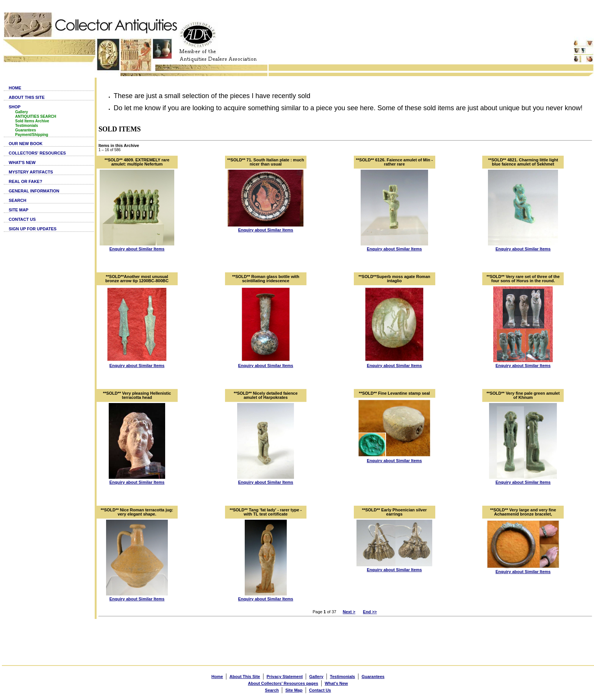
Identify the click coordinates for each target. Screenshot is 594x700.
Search (272, 690)
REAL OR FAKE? (25, 181)
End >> (370, 612)
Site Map (294, 690)
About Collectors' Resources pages (283, 683)
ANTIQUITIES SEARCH (36, 116)
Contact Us (320, 690)
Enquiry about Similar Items (137, 249)
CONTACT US (22, 219)
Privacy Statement (285, 677)
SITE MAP (19, 210)
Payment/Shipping (32, 135)
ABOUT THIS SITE (27, 97)
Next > (349, 612)
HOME (15, 88)
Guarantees (26, 130)
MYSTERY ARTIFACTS (31, 172)
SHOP (15, 107)
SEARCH (17, 200)
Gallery (22, 112)
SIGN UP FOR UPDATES (33, 229)
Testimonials (27, 126)
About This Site (245, 677)
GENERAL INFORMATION (34, 191)
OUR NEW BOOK (26, 144)
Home (217, 677)
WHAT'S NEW (22, 162)
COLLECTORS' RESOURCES (37, 153)
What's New (336, 683)
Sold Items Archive (32, 121)
